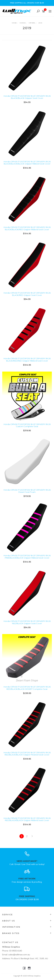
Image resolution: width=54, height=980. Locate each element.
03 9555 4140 (16, 951)
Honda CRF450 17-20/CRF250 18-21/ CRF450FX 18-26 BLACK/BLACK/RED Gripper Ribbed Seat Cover (27, 228)
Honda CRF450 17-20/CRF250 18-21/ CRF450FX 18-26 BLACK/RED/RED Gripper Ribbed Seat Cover (27, 360)
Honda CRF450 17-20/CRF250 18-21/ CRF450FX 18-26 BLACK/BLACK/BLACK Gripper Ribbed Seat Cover (27, 163)
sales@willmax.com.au (19, 955)
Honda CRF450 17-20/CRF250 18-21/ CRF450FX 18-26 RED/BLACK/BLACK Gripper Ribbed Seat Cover (27, 819)
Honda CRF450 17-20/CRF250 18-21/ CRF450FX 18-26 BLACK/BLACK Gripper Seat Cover (27, 97)
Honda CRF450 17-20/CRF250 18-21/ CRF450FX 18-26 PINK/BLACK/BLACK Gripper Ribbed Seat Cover (27, 557)
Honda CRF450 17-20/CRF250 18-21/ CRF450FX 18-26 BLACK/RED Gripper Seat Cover (27, 294)
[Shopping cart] (44, 11)
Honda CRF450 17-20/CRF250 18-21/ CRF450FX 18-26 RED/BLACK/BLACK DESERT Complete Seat (27, 688)
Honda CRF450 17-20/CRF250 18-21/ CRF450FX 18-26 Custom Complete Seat (27, 425)
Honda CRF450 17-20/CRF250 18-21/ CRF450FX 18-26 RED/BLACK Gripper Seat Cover (27, 622)
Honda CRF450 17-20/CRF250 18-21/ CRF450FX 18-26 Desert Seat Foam (27, 491)
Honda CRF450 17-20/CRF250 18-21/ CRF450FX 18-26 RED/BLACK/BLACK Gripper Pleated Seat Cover (27, 754)
